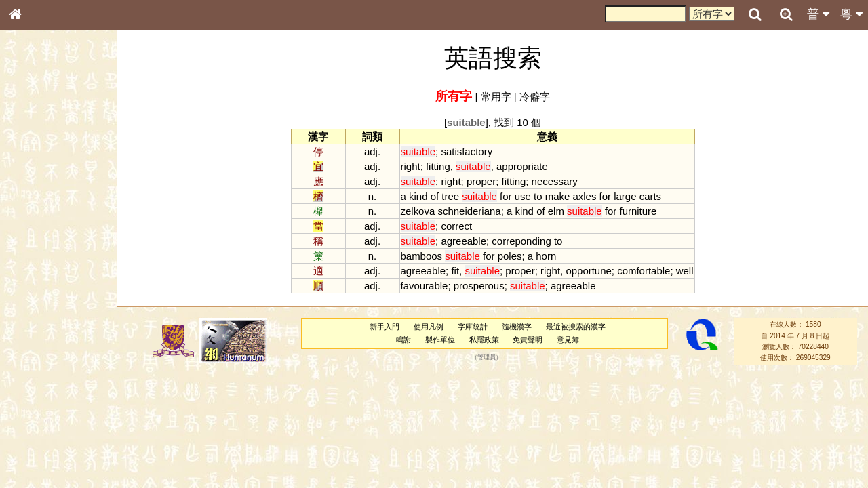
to (538, 196)
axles (584, 196)
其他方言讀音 (41, 389)
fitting (438, 166)
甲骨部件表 (37, 207)
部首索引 (33, 182)
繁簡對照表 (37, 464)
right (411, 166)
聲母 (27, 363)
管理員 (487, 358)
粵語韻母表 (37, 296)
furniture (638, 211)
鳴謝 (403, 340)
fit (455, 271)
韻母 (46, 363)
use (523, 196)
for (506, 196)
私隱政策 (484, 340)
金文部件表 (37, 221)
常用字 (496, 97)
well (685, 271)
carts (650, 196)
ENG (60, 149)
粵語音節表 (37, 270)
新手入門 (384, 327)
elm (556, 211)
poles (510, 256)
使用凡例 (429, 327)
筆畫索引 (33, 195)
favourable (425, 286)
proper (481, 181)
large (625, 196)
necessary (555, 181)
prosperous (479, 286)
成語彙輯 (33, 451)
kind (418, 196)
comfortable (644, 271)
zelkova (418, 211)
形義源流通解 (41, 234)
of (435, 196)
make (558, 196)
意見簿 (568, 340)
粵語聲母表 (37, 283)
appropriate (522, 166)
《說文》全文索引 (50, 426)
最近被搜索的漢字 (576, 327)
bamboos (422, 256)
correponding (521, 241)
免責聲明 (528, 340)
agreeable (463, 241)
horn (546, 256)
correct (456, 226)
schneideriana (469, 211)
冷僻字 (535, 97)
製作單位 (440, 340)
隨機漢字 (517, 327)
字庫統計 (473, 327)
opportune (588, 271)
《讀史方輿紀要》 (50, 439)
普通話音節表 (41, 376)
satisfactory (467, 151)
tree (450, 196)
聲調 (64, 363)
